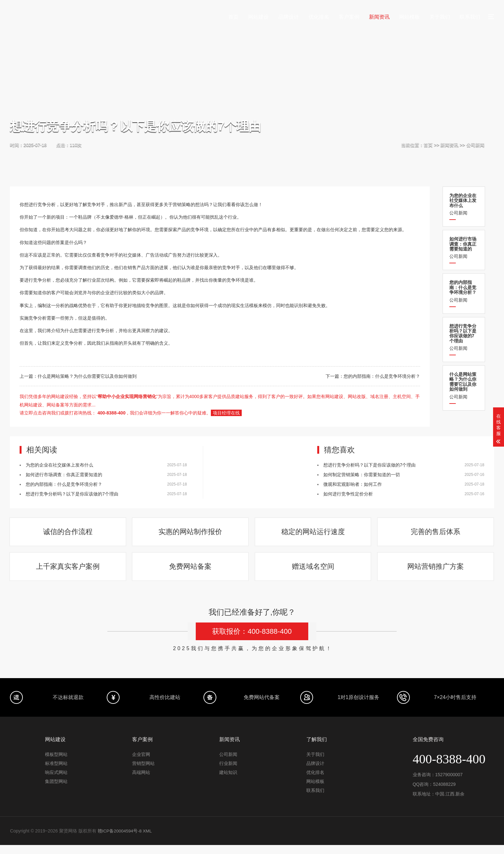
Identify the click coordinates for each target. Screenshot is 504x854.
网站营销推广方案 (436, 573)
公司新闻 (475, 145)
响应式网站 (56, 781)
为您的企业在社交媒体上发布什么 (59, 465)
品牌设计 (289, 17)
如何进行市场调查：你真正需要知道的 (64, 475)
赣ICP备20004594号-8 (120, 840)
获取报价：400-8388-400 (252, 640)
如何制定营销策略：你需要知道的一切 (362, 475)
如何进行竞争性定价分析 (348, 494)
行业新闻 (228, 772)
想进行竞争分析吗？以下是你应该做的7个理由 (72, 494)
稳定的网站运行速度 (313, 534)
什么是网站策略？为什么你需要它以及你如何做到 (87, 376)
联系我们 (470, 17)
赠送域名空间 (313, 573)
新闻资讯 (379, 17)
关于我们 (440, 17)
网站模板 (410, 17)
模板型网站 (56, 763)
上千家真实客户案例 (68, 573)
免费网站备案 (191, 573)
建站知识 (228, 781)
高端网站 (141, 781)
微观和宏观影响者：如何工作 (353, 484)
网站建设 (258, 17)
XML (149, 840)
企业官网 (141, 763)
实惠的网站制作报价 (191, 534)
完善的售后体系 (436, 534)
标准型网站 (56, 772)
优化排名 (319, 17)
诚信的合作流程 (68, 534)
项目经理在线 (226, 413)
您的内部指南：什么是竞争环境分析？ (382, 376)
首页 (233, 17)
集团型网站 (56, 790)
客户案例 (349, 17)
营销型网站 (143, 772)
